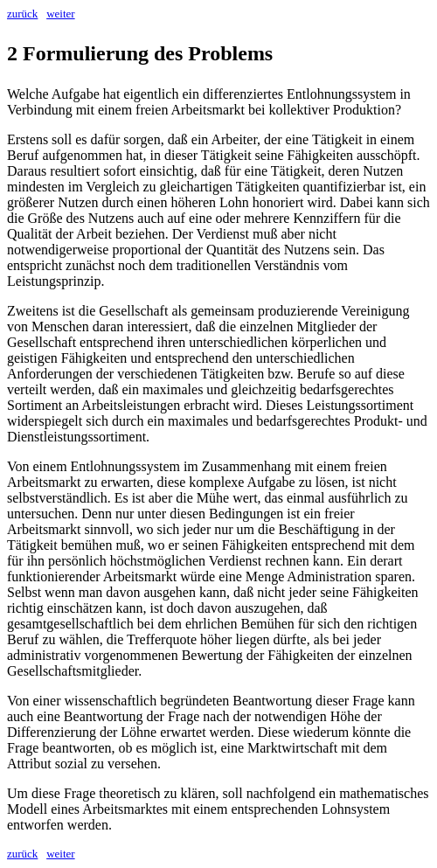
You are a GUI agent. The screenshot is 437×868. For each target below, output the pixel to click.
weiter (60, 14)
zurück (22, 14)
